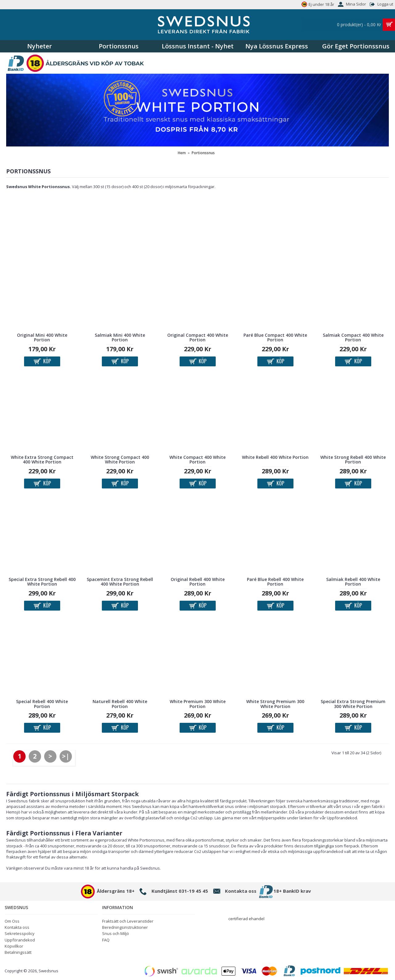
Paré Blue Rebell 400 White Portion (275, 582)
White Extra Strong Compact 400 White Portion (42, 459)
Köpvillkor (14, 946)
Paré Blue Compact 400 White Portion (275, 337)
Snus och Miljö (116, 933)
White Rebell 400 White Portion (275, 457)
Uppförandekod (20, 940)
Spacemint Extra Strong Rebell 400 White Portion (120, 582)
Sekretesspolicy (20, 933)
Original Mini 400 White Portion (42, 337)
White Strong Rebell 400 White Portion (353, 459)
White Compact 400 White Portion (197, 459)
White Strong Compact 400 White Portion (120, 459)
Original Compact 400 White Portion (198, 337)
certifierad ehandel (246, 919)
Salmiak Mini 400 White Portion (120, 337)
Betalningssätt (18, 952)
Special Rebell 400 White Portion (42, 704)
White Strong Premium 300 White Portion (275, 704)
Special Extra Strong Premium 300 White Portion (353, 704)
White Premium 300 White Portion (198, 704)
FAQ (106, 940)
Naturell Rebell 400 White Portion (120, 704)
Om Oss (12, 921)
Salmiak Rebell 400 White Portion (353, 582)
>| (66, 756)
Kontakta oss (17, 927)
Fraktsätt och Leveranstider (128, 921)
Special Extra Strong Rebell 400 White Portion (42, 582)
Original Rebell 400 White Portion (198, 582)
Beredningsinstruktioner (125, 927)
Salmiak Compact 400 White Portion (353, 337)
